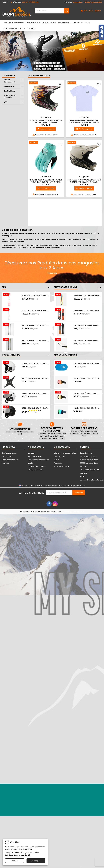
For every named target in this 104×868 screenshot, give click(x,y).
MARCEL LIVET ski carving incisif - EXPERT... (35, 340)
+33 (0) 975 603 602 (30, 2)
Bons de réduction (62, 466)
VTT (87, 23)
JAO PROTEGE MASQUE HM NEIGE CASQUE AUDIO (87, 363)
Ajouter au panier (46, 129)
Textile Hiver (49, 23)
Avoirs (57, 460)
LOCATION (31, 28)
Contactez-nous (9, 453)
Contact (5, 2)
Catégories (8, 75)
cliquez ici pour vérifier (76, 485)
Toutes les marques (14, 28)
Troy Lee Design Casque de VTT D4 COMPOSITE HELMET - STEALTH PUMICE (84, 182)
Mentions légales (35, 456)
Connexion (77, 2)
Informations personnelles (65, 453)
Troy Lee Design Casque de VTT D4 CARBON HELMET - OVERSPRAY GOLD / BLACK (46, 122)
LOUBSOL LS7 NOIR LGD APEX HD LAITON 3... (87, 393)
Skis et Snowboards (14, 23)
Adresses (58, 463)
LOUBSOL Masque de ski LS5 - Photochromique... (87, 408)
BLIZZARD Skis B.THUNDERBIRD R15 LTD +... (35, 311)
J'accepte (36, 861)
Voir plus (52, 273)
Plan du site (7, 456)
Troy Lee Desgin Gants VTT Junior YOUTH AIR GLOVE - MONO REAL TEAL (46, 182)
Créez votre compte (93, 2)
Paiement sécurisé (36, 470)
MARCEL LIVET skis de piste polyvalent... (35, 325)
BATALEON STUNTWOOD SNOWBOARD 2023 (87, 311)
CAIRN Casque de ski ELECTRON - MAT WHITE (35, 363)
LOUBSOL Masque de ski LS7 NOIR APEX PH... (87, 378)
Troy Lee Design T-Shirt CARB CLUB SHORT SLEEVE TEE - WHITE (84, 121)
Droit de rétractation (36, 466)
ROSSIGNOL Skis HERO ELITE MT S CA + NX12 (35, 296)
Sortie (15, 861)
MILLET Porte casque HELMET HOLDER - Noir (35, 378)
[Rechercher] (52, 11)
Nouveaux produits (39, 75)
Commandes (60, 456)
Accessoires (33, 23)
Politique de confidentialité (18, 855)
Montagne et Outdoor (70, 23)
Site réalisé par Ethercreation (73, 511)
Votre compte (62, 447)
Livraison (32, 453)
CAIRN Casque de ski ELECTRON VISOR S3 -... (35, 393)
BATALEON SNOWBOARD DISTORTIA (87, 296)
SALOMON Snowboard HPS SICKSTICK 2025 (87, 340)
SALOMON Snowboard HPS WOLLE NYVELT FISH (87, 325)
